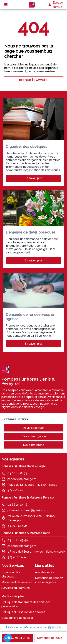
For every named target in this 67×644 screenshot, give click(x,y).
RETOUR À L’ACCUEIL (34, 80)
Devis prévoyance (34, 436)
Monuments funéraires (17, 582)
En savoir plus (33, 178)
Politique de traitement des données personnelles (26, 604)
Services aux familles (16, 588)
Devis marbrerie (34, 445)
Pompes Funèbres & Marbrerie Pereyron (28, 498)
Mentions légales (13, 596)
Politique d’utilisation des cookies (23, 612)
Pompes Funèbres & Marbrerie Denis (26, 533)
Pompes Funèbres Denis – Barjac (24, 466)
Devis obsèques (33, 428)
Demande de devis (50, 638)
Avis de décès (44, 572)
